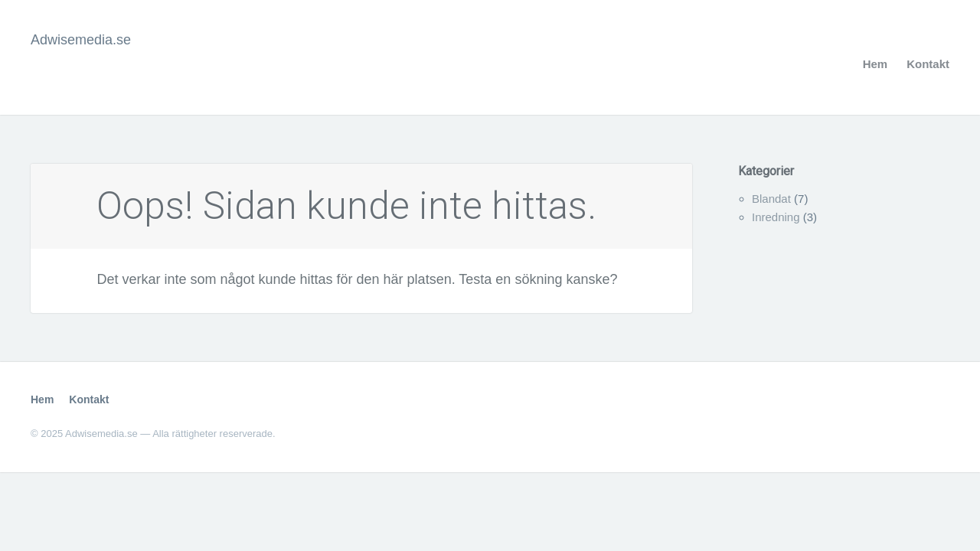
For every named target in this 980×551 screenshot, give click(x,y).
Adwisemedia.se (81, 40)
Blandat (771, 199)
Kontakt (928, 64)
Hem (875, 64)
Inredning (776, 217)
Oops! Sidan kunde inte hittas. (346, 206)
